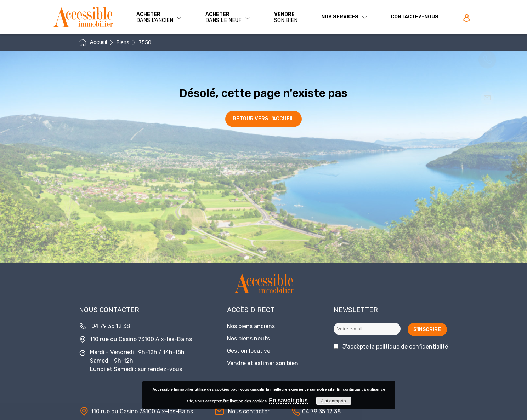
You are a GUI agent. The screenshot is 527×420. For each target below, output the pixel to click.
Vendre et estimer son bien (263, 363)
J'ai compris (334, 401)
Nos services (344, 17)
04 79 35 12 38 (111, 326)
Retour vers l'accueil (263, 119)
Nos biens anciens (251, 326)
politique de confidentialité (412, 347)
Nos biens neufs (248, 338)
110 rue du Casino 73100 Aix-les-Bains (141, 339)
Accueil (98, 42)
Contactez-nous (415, 17)
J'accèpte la (395, 347)
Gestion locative (249, 351)
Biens (123, 43)
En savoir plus (288, 400)
